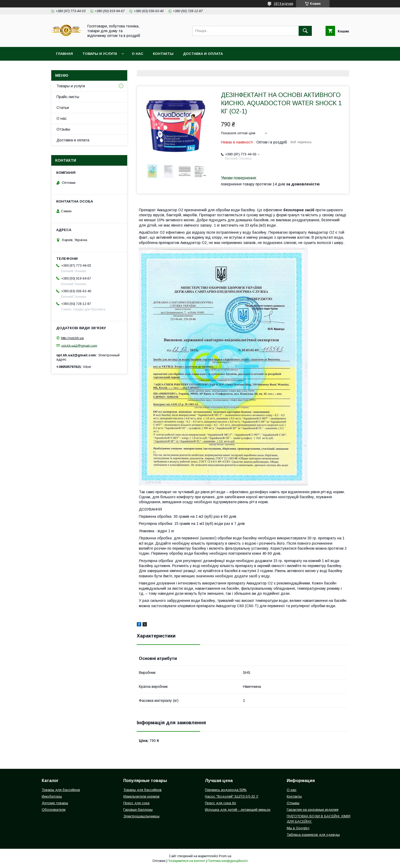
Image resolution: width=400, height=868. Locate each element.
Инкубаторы (52, 796)
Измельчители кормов (141, 796)
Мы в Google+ (298, 828)
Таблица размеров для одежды (313, 835)
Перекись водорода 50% (226, 790)
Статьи (63, 108)
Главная (64, 54)
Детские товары (55, 803)
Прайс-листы (68, 97)
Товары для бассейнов (61, 790)
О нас (138, 54)
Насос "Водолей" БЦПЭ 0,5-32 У (232, 796)
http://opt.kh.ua (72, 338)
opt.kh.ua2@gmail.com (79, 345)
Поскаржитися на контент (186, 861)
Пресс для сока (136, 803)
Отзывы (63, 129)
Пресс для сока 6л (220, 803)
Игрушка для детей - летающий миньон (238, 810)
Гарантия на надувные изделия (313, 810)
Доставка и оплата (203, 54)
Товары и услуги (100, 54)
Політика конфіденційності (228, 861)
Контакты (163, 54)
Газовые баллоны (138, 810)
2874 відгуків (284, 4)
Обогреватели (54, 810)
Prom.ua (225, 856)
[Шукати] (305, 31)
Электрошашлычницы (141, 816)
